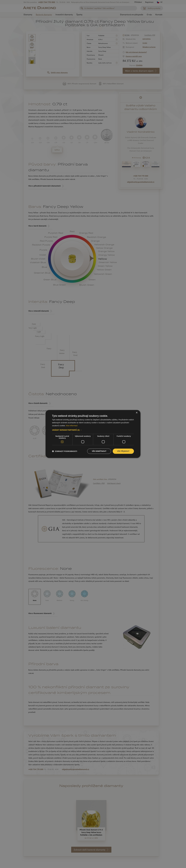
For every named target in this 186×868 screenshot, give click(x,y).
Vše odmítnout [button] (99, 451)
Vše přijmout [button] (123, 451)
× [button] (137, 413)
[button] (93, 430)
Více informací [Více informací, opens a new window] (72, 425)
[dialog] (93, 434)
